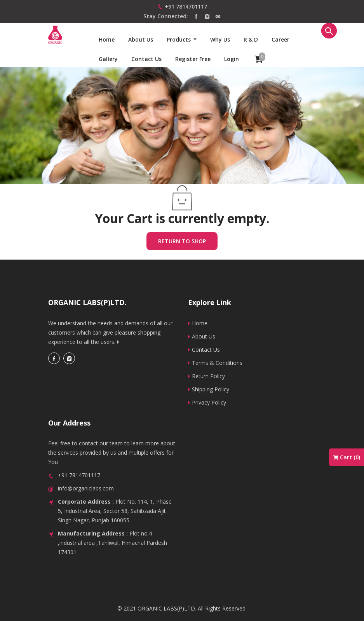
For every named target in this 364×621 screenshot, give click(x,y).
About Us (141, 39)
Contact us (146, 59)
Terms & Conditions (215, 363)
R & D (251, 39)
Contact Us (204, 350)
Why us (220, 39)
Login (232, 59)
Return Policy (206, 376)
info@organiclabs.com (86, 488)
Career (280, 39)
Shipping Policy (209, 389)
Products (179, 39)
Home (107, 39)
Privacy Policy (207, 402)
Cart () (347, 457)
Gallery (108, 59)
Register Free (193, 59)
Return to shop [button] (182, 241)
